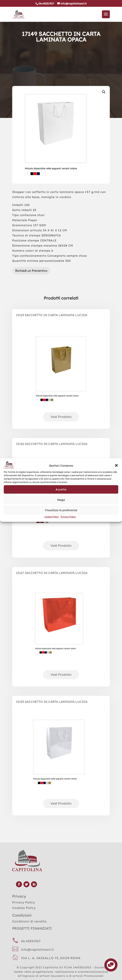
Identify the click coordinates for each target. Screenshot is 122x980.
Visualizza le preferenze (61, 510)
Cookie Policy (52, 517)
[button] (116, 465)
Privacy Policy (68, 517)
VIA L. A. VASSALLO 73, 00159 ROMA (51, 958)
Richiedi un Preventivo (31, 271)
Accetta (61, 489)
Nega (61, 500)
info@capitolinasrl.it (37, 950)
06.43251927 (31, 941)
